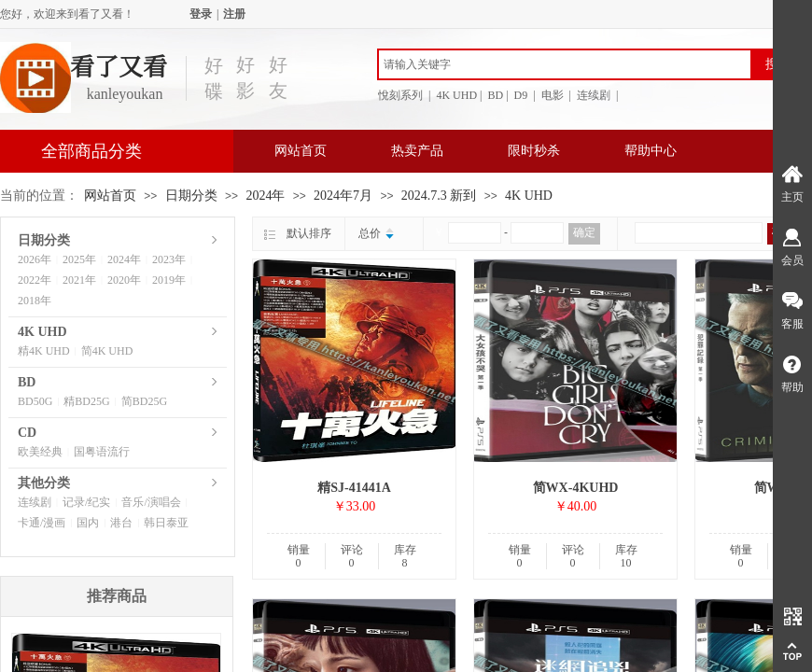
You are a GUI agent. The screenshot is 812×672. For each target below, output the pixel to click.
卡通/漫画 (42, 523)
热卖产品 (417, 151)
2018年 (35, 301)
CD (27, 433)
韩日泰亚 (166, 523)
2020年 (124, 280)
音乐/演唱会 (151, 502)
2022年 (35, 280)
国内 (88, 523)
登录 (201, 14)
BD (27, 382)
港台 (121, 523)
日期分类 (191, 196)
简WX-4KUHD (576, 488)
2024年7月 (343, 196)
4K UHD (529, 196)
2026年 (35, 259)
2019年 (169, 280)
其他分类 (44, 483)
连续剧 (35, 502)
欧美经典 (40, 452)
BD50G (35, 401)
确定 (584, 232)
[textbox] (565, 64)
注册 (234, 14)
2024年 (265, 196)
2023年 (169, 259)
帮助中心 (651, 151)
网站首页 (301, 151)
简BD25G (144, 401)
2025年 (79, 259)
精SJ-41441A (354, 488)
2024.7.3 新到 (439, 196)
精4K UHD (44, 351)
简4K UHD (107, 351)
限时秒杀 (534, 151)
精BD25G (86, 401)
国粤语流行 (102, 452)
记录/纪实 (86, 502)
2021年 (79, 280)
